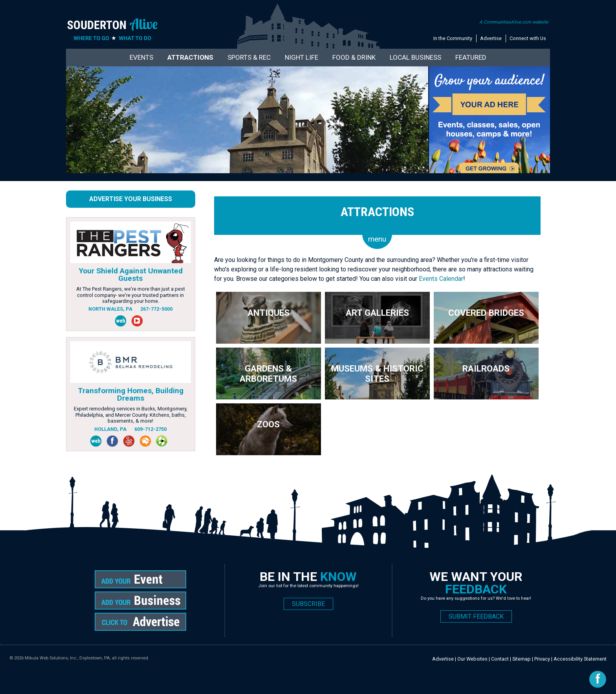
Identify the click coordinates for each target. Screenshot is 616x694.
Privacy (542, 659)
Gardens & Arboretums (268, 374)
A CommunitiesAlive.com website (514, 22)
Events (141, 57)
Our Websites (472, 659)
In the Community (453, 38)
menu (377, 239)
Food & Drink (354, 57)
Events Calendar (441, 279)
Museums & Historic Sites (377, 374)
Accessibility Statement (580, 659)
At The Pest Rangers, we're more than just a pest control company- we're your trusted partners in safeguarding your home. (131, 295)
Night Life (302, 57)
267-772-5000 (156, 309)
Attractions (190, 57)
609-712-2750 (150, 429)
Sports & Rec (249, 57)
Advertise (491, 38)
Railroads (486, 368)
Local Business (415, 57)
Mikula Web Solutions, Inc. (51, 658)
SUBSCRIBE (308, 604)
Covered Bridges (486, 313)
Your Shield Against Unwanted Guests (131, 275)
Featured (471, 57)
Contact (500, 659)
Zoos (268, 424)
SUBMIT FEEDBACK (476, 616)
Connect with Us (528, 38)
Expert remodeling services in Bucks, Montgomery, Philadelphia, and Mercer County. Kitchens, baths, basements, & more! (131, 415)
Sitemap (522, 659)
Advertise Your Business (131, 199)
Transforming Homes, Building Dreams (131, 394)
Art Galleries (377, 313)
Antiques (269, 313)
